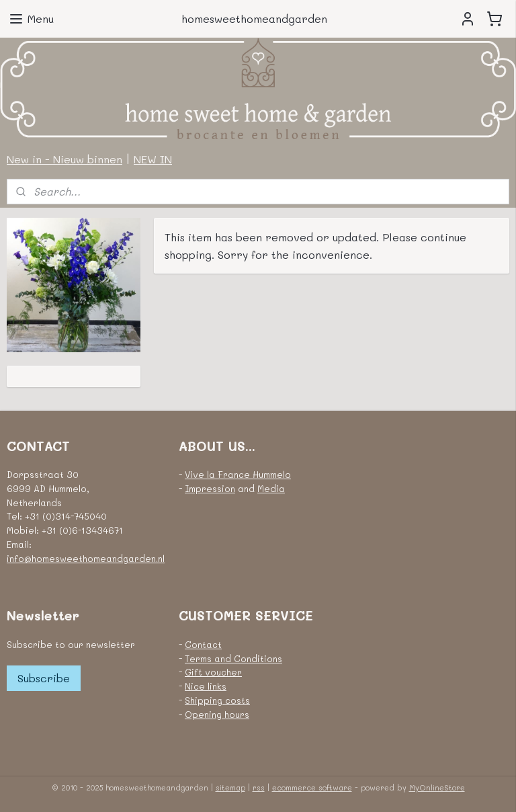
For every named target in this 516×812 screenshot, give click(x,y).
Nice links (206, 686)
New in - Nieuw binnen (64, 159)
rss (259, 787)
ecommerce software (312, 787)
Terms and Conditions (233, 658)
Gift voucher (213, 672)
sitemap (230, 787)
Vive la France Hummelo (238, 474)
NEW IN (153, 159)
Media (271, 488)
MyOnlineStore (437, 787)
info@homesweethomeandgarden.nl (86, 558)
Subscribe (44, 678)
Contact (203, 644)
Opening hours (217, 714)
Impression (210, 488)
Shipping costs (217, 700)
